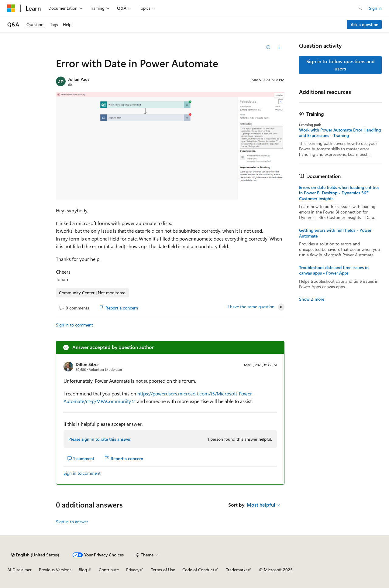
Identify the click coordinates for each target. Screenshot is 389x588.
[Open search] (360, 8)
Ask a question (365, 24)
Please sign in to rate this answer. (100, 439)
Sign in (375, 8)
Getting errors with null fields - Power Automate (335, 233)
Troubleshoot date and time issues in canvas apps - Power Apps (334, 270)
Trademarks (237, 570)
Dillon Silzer (87, 364)
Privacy (133, 570)
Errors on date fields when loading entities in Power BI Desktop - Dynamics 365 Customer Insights (339, 193)
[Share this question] (279, 47)
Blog (83, 570)
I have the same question (251, 307)
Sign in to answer (72, 522)
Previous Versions (55, 570)
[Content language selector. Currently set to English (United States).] (35, 555)
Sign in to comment (74, 325)
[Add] (269, 47)
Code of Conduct (198, 570)
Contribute (109, 570)
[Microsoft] (11, 8)
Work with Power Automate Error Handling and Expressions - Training (340, 133)
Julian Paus (79, 79)
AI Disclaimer (19, 570)
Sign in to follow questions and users (341, 65)
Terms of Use (163, 570)
